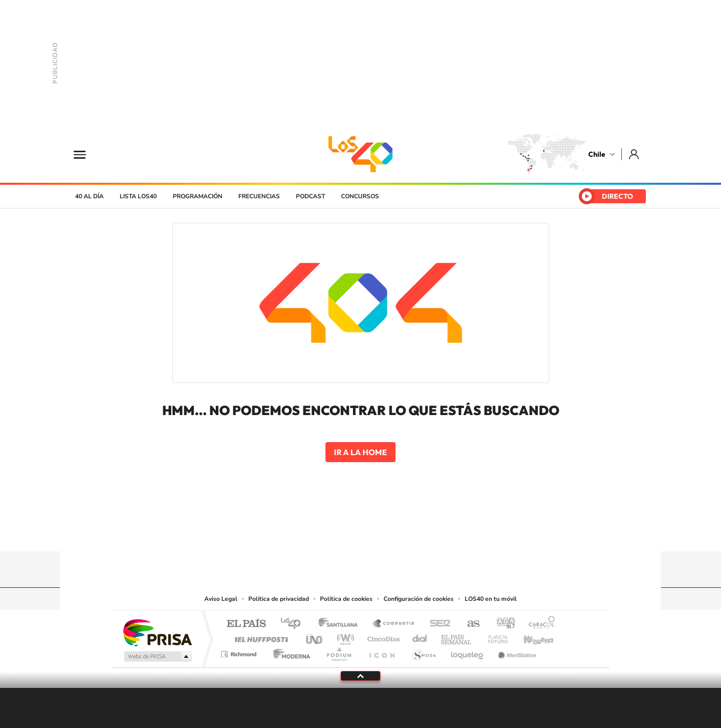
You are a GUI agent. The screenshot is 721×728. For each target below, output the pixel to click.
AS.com (469, 624)
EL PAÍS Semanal (457, 637)
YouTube (340, 532)
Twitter (360, 532)
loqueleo (468, 652)
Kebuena (530, 637)
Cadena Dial (420, 637)
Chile (597, 154)
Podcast (310, 196)
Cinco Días (382, 637)
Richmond (240, 652)
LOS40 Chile (360, 154)
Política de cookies (346, 599)
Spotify (401, 532)
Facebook (381, 532)
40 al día (89, 196)
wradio (344, 637)
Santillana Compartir (394, 624)
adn (502, 624)
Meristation (516, 652)
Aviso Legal (221, 599)
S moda (423, 652)
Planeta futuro (494, 637)
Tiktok (300, 532)
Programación (198, 196)
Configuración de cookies (419, 599)
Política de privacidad (279, 599)
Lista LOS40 (138, 196)
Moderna (289, 652)
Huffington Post (259, 637)
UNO (315, 637)
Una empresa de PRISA (157, 632)
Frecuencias (259, 196)
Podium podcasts (338, 652)
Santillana (341, 624)
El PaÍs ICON (382, 652)
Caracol (539, 624)
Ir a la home (360, 452)
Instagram (320, 532)
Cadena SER (437, 624)
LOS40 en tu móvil (491, 599)
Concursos (360, 196)
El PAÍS (246, 624)
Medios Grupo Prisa (157, 656)
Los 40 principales (294, 624)
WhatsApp (421, 532)
